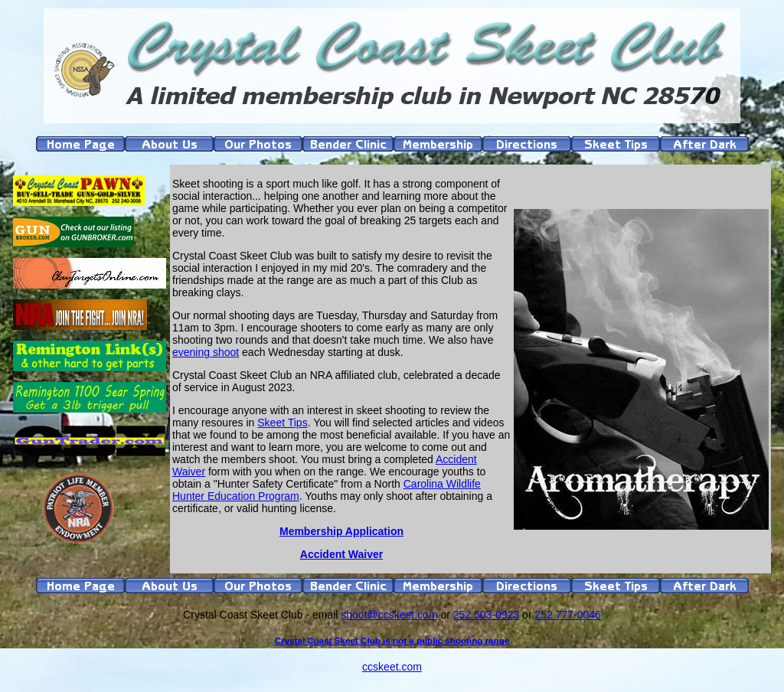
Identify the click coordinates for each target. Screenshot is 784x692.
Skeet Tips (282, 423)
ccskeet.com (392, 667)
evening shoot (206, 352)
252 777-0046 (567, 615)
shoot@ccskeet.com (389, 615)
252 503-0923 (486, 615)
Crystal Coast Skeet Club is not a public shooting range (392, 640)
